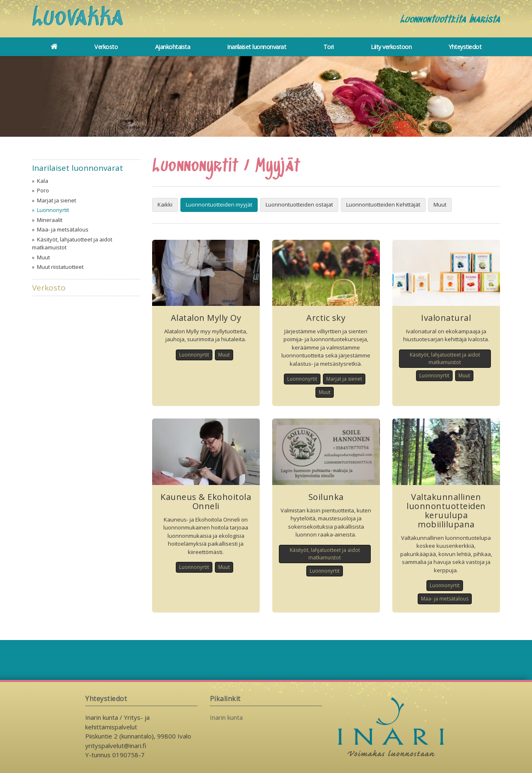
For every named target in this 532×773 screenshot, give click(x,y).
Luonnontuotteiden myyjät (219, 204)
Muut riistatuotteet (60, 267)
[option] (266, 96)
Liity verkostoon (391, 47)
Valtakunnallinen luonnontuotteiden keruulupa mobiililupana (446, 511)
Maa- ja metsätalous (63, 229)
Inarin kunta (226, 717)
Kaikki (165, 204)
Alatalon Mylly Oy (206, 318)
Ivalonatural (446, 318)
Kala (43, 181)
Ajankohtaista (173, 47)
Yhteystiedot (465, 47)
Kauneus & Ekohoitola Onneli (206, 501)
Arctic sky (326, 318)
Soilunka (326, 497)
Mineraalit (50, 220)
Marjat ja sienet (57, 200)
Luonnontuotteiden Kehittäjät (383, 204)
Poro (43, 190)
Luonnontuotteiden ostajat (299, 204)
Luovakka (81, 20)
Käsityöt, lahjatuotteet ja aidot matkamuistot (72, 244)
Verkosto (106, 47)
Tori (329, 47)
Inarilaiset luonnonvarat (256, 47)
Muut (43, 257)
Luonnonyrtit (53, 210)
